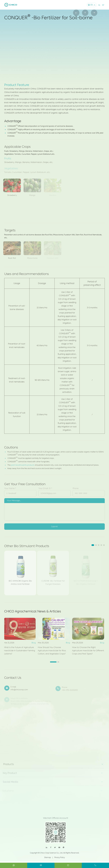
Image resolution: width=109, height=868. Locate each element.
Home (8, 23)
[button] (93, 545)
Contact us (68, 55)
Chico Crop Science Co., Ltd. (51, 853)
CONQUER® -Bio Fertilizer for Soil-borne (60, 23)
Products (18, 23)
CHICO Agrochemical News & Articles (33, 611)
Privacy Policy (60, 857)
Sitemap (48, 857)
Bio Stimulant (32, 23)
